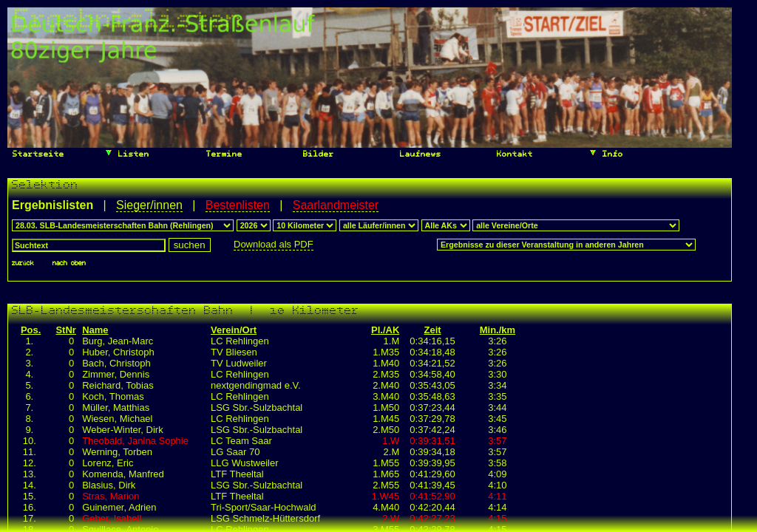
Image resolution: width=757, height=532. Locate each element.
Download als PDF (274, 244)
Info (606, 153)
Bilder (316, 155)
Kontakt (512, 155)
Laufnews (418, 155)
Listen (127, 153)
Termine (222, 155)
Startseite (36, 155)
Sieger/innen (149, 205)
